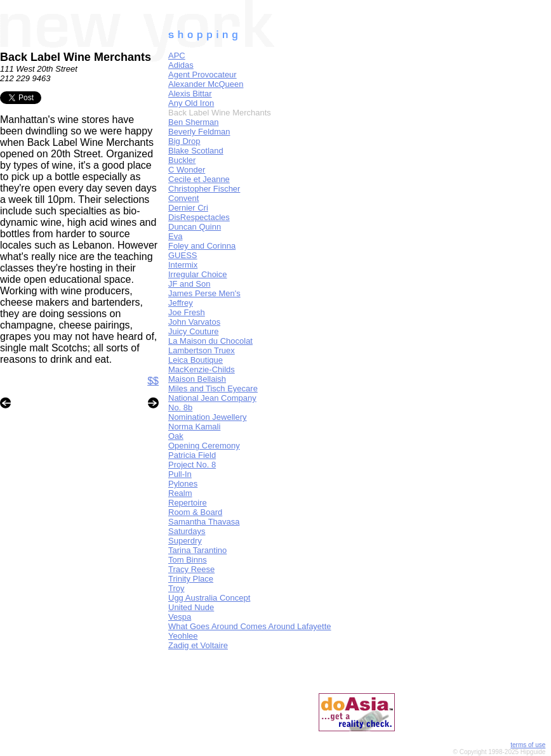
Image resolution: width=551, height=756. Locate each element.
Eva (175, 236)
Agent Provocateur (202, 75)
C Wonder (187, 170)
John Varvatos (194, 322)
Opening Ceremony (204, 446)
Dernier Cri (188, 208)
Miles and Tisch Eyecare (213, 388)
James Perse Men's (204, 293)
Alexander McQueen (206, 84)
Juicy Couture (193, 331)
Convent (183, 198)
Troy (176, 588)
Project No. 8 (192, 465)
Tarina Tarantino (197, 550)
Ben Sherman (194, 122)
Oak (176, 436)
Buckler (182, 160)
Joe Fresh (187, 312)
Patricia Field (192, 455)
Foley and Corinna (202, 246)
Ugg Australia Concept (209, 598)
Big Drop (184, 141)
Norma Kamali (194, 427)
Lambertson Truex (202, 350)
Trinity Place (191, 579)
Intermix (183, 265)
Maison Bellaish (197, 379)
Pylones (183, 484)
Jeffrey (181, 303)
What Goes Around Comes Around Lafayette (250, 626)
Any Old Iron (191, 103)
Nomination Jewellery (208, 417)
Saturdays (187, 531)
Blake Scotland (196, 151)
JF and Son (189, 284)
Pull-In (180, 474)
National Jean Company (212, 398)
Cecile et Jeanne (199, 179)
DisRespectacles (199, 217)
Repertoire (188, 503)
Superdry (185, 541)
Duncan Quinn (195, 227)
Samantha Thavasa (204, 522)
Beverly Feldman (199, 132)
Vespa (180, 617)
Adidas (181, 65)
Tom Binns (188, 560)
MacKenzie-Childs (202, 369)
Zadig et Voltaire (198, 645)
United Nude (191, 607)
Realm (180, 493)
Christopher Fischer (204, 189)
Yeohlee (183, 636)
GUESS (183, 255)
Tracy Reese (191, 569)
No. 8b (180, 407)
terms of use (528, 745)
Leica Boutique (196, 360)
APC (177, 55)
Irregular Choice (198, 274)
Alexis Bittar (190, 94)
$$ (153, 381)
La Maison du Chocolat (210, 341)
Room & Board (195, 512)
